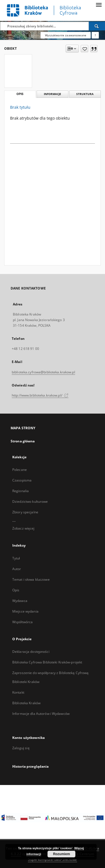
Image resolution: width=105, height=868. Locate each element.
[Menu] (99, 4)
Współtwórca (22, 622)
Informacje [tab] (52, 94)
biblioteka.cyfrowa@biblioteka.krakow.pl (43, 372)
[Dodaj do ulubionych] (84, 49)
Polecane (20, 470)
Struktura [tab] (85, 94)
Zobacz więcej (23, 528)
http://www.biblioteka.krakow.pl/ (40, 395)
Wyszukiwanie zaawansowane (66, 35)
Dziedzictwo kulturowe (30, 501)
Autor (17, 569)
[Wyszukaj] (97, 26)
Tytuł (16, 558)
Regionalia (21, 491)
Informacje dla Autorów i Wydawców (41, 714)
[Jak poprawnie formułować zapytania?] (95, 35)
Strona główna (23, 441)
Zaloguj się (21, 748)
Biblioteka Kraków (26, 703)
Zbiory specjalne (25, 512)
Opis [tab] (20, 94)
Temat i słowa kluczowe (31, 579)
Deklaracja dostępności (31, 652)
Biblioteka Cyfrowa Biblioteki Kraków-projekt (47, 662)
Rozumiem (62, 854)
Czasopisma (22, 480)
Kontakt (18, 692)
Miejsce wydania (25, 611)
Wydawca (20, 601)
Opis (16, 590)
